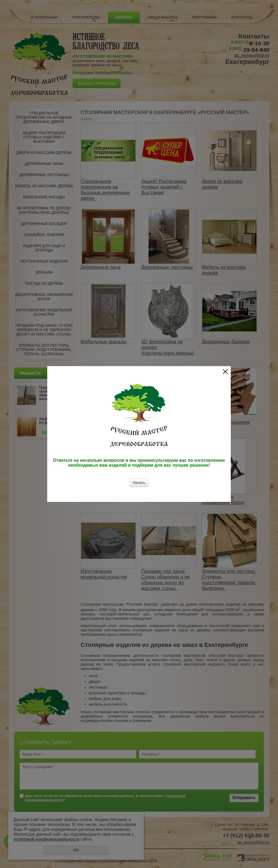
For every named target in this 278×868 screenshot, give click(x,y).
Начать (139, 483)
